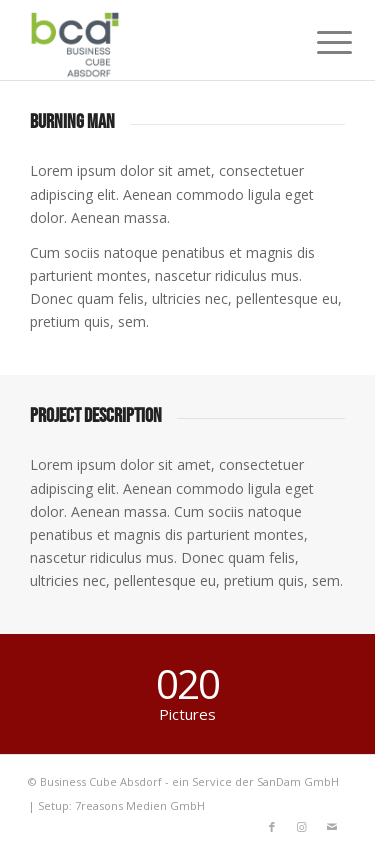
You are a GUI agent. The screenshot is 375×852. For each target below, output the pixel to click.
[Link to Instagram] (302, 827)
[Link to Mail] (332, 827)
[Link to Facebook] (272, 827)
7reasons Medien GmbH (140, 805)
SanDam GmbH (298, 781)
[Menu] (319, 42)
